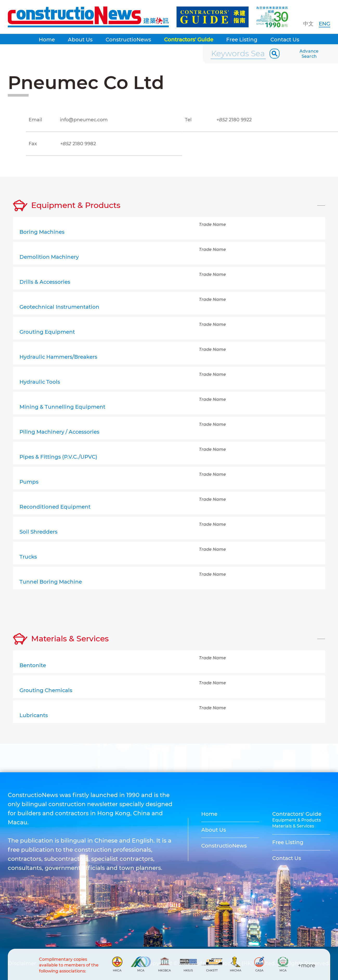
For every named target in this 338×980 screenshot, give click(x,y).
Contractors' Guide (189, 40)
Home (47, 40)
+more (307, 965)
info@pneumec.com (84, 120)
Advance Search (309, 54)
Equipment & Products (297, 820)
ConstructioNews (128, 40)
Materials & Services (293, 826)
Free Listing (242, 40)
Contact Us (285, 40)
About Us (80, 40)
